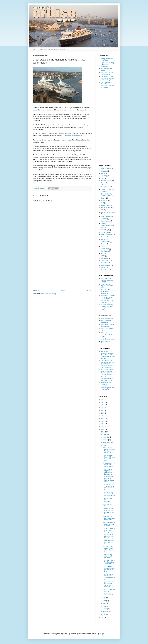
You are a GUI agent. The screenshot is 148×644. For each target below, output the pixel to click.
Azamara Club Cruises (108, 212)
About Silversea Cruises (107, 505)
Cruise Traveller (106, 265)
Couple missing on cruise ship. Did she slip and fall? (109, 494)
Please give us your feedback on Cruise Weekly (109, 465)
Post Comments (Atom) (48, 294)
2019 (103, 416)
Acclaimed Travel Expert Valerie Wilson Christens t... (109, 549)
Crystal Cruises (105, 205)
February (106, 612)
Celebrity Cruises (106, 189)
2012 (103, 618)
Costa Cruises (105, 261)
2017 (103, 421)
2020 (103, 413)
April (104, 606)
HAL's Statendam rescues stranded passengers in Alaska (109, 569)
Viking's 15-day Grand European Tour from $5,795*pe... (109, 450)
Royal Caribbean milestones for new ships (108, 556)
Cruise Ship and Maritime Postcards (52, 49)
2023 (103, 408)
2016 (103, 424)
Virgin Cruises (105, 270)
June (105, 601)
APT (102, 253)
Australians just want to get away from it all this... (109, 518)
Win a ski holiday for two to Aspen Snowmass (107, 292)
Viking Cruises (105, 187)
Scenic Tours (105, 249)
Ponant (103, 246)
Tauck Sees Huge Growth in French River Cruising (109, 536)
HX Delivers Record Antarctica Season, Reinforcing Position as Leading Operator (108, 372)
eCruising (104, 176)
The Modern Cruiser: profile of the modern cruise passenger (107, 78)
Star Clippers (105, 251)
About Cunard (105, 333)
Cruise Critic (105, 263)
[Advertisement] (62, 271)
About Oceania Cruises (108, 339)
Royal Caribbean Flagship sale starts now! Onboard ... (108, 584)
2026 (103, 400)
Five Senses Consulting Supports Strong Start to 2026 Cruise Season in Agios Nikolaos (108, 355)
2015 (103, 427)
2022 (103, 410)
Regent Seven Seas (107, 234)
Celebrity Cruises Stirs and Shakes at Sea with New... (109, 458)
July (104, 598)
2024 (103, 405)
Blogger (102, 634)
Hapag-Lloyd (105, 230)
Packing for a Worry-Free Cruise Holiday (109, 530)
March (105, 609)
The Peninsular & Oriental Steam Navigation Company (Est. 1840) (107, 85)
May (104, 603)
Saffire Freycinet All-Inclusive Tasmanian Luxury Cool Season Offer (107, 307)
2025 (103, 402)
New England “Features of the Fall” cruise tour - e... (109, 487)
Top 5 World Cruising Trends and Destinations (107, 65)
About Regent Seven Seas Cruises (107, 325)
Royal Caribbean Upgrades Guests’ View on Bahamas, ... (108, 472)
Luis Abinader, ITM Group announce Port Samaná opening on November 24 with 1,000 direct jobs (107, 364)
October (106, 440)
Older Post (88, 290)
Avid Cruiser (105, 258)
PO (102, 178)
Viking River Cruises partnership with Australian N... (109, 524)
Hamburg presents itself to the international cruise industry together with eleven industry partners (107, 387)
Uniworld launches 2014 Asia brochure (108, 542)
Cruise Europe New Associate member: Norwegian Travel (107, 379)
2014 (103, 429)
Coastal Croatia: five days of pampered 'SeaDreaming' (109, 592)
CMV (102, 223)
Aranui (103, 256)
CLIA (102, 203)
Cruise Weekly (105, 242)
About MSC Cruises (107, 318)
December (106, 434)
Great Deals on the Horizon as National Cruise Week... (108, 479)
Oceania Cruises (106, 216)
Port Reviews (105, 232)
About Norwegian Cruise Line (106, 321)
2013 (103, 432)
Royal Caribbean (106, 169)
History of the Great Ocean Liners (107, 60)
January (106, 614)
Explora (103, 268)
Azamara (104, 239)
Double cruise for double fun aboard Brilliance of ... (109, 577)
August (105, 445)
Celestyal (104, 192)
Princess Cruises (106, 181)
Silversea (104, 171)
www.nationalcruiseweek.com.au (71, 136)
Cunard (103, 198)
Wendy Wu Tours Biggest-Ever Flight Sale (107, 286)
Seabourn (104, 219)
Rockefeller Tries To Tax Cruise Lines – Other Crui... (109, 562)
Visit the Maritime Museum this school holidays (107, 280)
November (106, 437)
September (106, 443)
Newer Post (37, 290)
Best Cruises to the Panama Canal (107, 73)
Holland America (106, 208)
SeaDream (104, 201)
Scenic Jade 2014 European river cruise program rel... (108, 511)
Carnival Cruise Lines (107, 183)
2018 (103, 418)
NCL (102, 210)
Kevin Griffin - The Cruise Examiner (106, 195)
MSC (102, 174)
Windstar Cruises (106, 237)
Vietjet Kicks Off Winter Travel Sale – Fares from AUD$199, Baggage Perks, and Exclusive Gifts (108, 299)
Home (33, 49)
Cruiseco (103, 244)
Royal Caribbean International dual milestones (109, 500)
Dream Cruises (105, 221)
